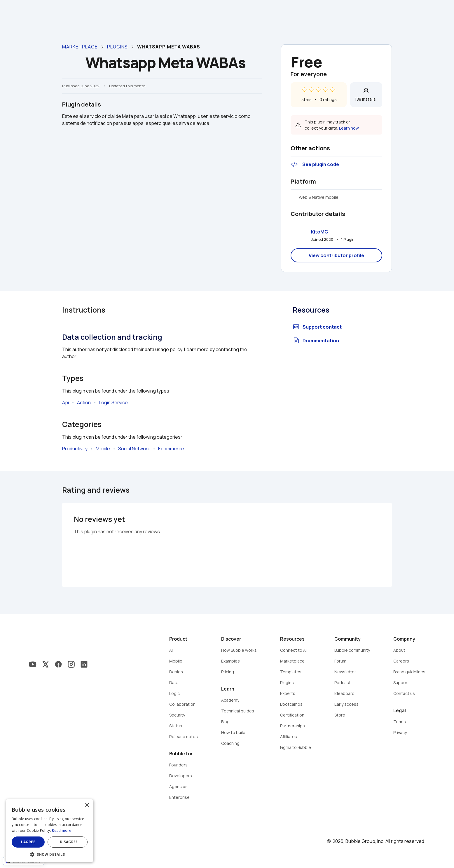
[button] (50, 854)
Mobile (103, 449)
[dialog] (50, 831)
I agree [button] (28, 842)
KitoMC (319, 232)
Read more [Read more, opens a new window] (62, 830)
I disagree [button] (68, 842)
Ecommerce (171, 449)
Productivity (75, 449)
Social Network (134, 449)
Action (84, 402)
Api (66, 402)
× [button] (87, 805)
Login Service (113, 402)
